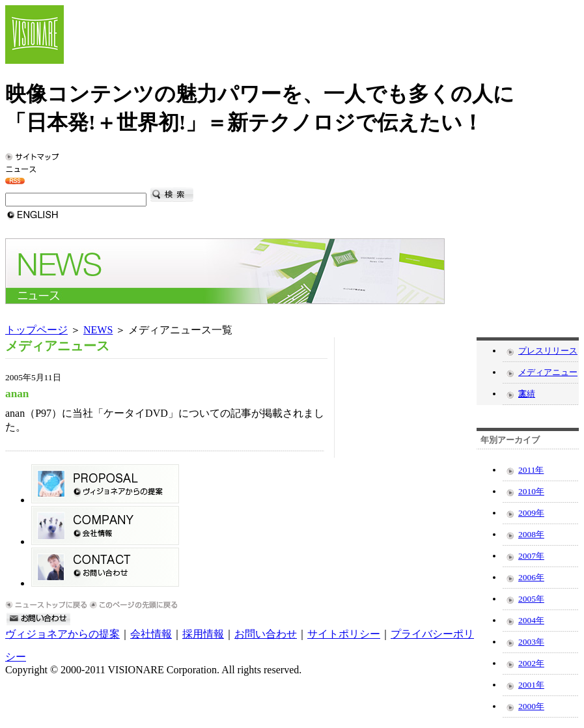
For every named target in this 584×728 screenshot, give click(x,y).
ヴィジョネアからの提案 (63, 634)
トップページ (36, 330)
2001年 (531, 685)
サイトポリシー (344, 634)
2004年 (531, 620)
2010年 (531, 491)
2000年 (531, 706)
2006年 (531, 577)
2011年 (531, 470)
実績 (527, 394)
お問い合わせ (266, 634)
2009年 (531, 513)
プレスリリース (548, 351)
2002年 (531, 663)
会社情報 (151, 634)
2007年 (531, 556)
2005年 (531, 599)
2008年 (531, 534)
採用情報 (203, 634)
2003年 (531, 642)
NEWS (98, 330)
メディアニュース (548, 375)
